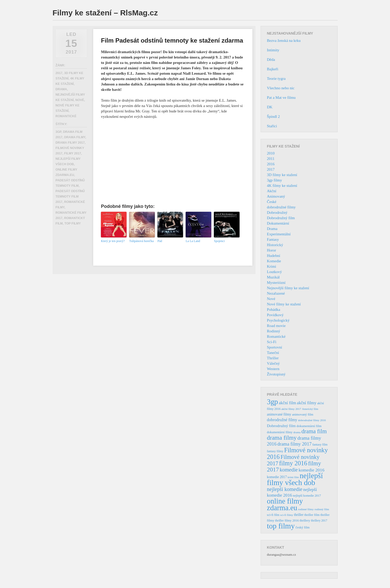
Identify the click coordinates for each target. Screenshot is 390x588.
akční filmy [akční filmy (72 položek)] (307, 403)
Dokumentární (278, 223)
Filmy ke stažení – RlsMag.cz (105, 13)
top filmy (73, 224)
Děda (271, 60)
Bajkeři (273, 69)
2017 (59, 73)
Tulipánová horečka (141, 241)
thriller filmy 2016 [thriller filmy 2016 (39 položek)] (287, 520)
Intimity (273, 50)
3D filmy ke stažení (282, 175)
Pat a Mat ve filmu (281, 98)
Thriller (273, 358)
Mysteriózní (276, 283)
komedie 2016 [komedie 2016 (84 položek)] (312, 470)
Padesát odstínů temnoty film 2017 (70, 197)
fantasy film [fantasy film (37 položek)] (320, 445)
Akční (272, 191)
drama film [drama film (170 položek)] (314, 431)
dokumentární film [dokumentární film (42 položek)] (309, 426)
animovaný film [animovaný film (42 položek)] (303, 414)
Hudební (274, 256)
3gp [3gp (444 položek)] (273, 402)
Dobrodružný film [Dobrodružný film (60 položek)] (281, 426)
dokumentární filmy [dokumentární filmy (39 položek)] (280, 432)
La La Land (193, 241)
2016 (271, 164)
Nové (80, 100)
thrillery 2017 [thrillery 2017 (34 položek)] (319, 521)
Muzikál (273, 277)
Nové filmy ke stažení (284, 304)
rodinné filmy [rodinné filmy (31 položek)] (306, 509)
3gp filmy (275, 180)
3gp (58, 132)
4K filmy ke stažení (282, 186)
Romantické (66, 116)
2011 (271, 159)
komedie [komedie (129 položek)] (289, 470)
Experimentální (279, 234)
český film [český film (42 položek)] (303, 527)
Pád (160, 241)
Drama (61, 89)
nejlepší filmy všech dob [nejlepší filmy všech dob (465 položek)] (295, 479)
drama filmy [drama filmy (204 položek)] (282, 438)
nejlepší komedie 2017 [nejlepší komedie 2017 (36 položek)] (307, 496)
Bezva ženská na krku (284, 41)
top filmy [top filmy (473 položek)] (281, 526)
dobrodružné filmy (281, 207)
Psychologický (278, 320)
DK (270, 107)
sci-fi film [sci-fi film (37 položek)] (273, 515)
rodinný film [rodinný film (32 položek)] (322, 509)
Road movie (276, 326)
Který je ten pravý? (113, 241)
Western (273, 369)
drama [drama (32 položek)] (297, 432)
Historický (275, 245)
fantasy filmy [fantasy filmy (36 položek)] (275, 451)
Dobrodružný (277, 213)
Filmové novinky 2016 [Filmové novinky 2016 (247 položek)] (297, 453)
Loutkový (274, 272)
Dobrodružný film (281, 218)
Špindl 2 (273, 117)
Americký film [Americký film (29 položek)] (310, 409)
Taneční (273, 353)
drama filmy (75, 137)
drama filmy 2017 (70, 143)
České (272, 202)
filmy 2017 (73, 153)
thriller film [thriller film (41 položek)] (312, 515)
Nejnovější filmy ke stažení (288, 288)
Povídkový (275, 315)
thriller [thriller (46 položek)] (299, 515)
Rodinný (274, 331)
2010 (271, 153)
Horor (272, 250)
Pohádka (274, 310)
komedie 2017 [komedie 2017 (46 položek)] (277, 477)
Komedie (274, 261)
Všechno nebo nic (281, 88)
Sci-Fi (272, 342)
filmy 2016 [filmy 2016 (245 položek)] (293, 463)
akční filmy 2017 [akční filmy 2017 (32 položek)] (291, 409)
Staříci (272, 126)
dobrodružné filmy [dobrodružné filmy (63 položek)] (282, 420)
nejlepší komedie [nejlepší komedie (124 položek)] (285, 489)
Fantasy (273, 239)
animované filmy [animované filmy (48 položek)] (279, 414)
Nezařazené (276, 293)
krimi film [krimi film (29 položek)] (293, 477)
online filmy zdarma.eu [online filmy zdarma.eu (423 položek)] (285, 504)
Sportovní (275, 347)
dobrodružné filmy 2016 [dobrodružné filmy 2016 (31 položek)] (312, 420)
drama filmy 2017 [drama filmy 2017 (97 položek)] (294, 444)
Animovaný (276, 196)
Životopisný (276, 374)
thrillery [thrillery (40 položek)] (305, 520)
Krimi (272, 266)
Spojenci (219, 241)
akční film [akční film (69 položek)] (287, 403)
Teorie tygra (276, 79)
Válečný (273, 363)
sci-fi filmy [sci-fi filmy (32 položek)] (287, 515)
